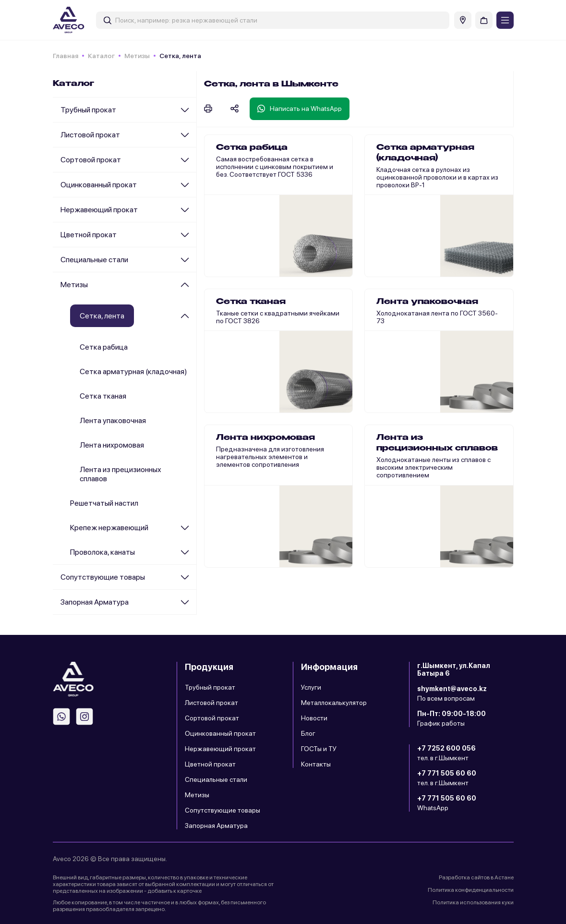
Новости (314, 718)
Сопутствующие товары (103, 577)
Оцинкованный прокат (99, 185)
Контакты (316, 764)
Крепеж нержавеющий (109, 528)
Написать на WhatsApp (300, 109)
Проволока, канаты (102, 552)
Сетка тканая (103, 396)
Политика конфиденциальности (471, 890)
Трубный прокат (88, 110)
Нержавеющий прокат (99, 210)
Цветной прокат (89, 235)
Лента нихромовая (112, 445)
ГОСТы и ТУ (319, 749)
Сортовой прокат (91, 160)
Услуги (311, 687)
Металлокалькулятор (334, 703)
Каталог (101, 56)
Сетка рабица (104, 347)
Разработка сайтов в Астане (476, 877)
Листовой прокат (90, 135)
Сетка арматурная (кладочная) (133, 371)
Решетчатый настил (104, 503)
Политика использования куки (473, 902)
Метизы (137, 56)
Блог (308, 733)
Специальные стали (94, 260)
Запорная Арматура (95, 602)
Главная (66, 56)
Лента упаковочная (113, 420)
